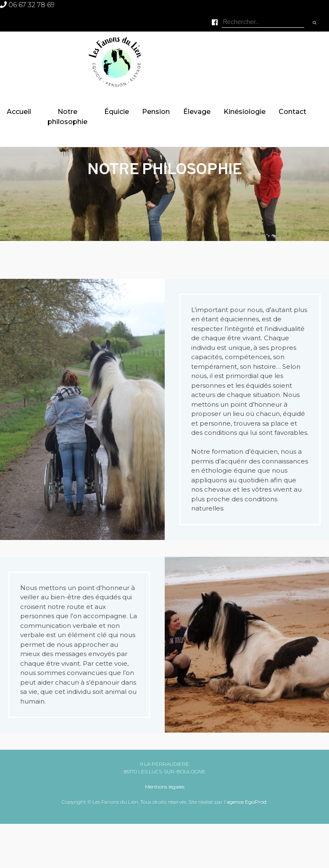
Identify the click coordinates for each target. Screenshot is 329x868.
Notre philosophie (67, 117)
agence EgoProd (246, 802)
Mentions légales (165, 787)
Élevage (197, 112)
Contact (292, 112)
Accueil (19, 112)
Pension (156, 112)
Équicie (117, 112)
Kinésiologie (245, 112)
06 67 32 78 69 (27, 5)
